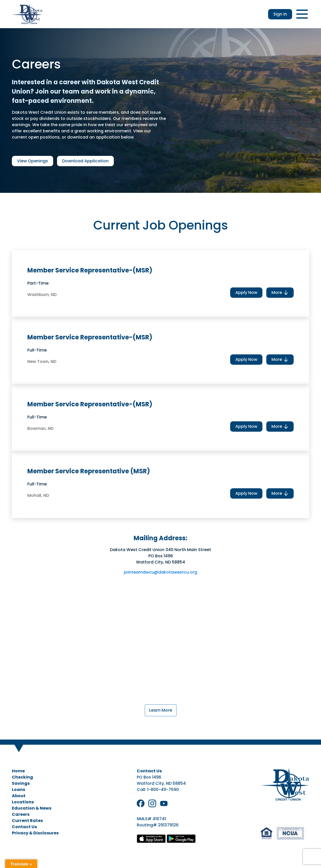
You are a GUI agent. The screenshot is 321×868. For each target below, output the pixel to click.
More (280, 292)
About (19, 796)
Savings (21, 783)
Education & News (32, 808)
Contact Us (24, 827)
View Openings (33, 161)
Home (18, 771)
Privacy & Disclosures (35, 833)
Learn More (161, 710)
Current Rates (27, 821)
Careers (21, 814)
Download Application (85, 161)
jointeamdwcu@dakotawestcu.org (160, 572)
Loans (18, 790)
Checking (22, 777)
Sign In (280, 14)
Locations (23, 802)
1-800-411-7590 (163, 790)
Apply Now (246, 292)
